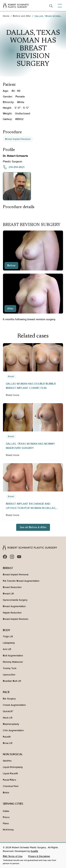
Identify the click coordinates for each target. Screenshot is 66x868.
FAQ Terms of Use (13, 856)
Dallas (6, 811)
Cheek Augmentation (14, 705)
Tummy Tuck (10, 668)
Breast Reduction (12, 587)
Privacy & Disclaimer (39, 856)
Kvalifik (34, 851)
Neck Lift (8, 718)
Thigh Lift (8, 636)
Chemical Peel (11, 786)
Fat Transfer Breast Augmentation (21, 581)
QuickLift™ (8, 711)
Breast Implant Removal (16, 575)
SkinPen (7, 761)
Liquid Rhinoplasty (13, 767)
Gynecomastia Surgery (15, 600)
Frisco (6, 817)
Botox (6, 793)
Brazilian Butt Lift (12, 681)
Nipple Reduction (12, 613)
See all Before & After (33, 527)
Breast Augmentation (14, 606)
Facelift (7, 737)
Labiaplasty (9, 643)
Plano (6, 823)
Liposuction (9, 675)
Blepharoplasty (11, 724)
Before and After (22, 16)
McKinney (8, 830)
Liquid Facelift (10, 773)
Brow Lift (8, 743)
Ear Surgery (9, 699)
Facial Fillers (10, 780)
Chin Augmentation (13, 730)
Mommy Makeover (13, 662)
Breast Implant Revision (18, 139)
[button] (59, 6)
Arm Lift (7, 649)
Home (6, 16)
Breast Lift (8, 594)
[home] (16, 6)
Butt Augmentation (13, 656)
